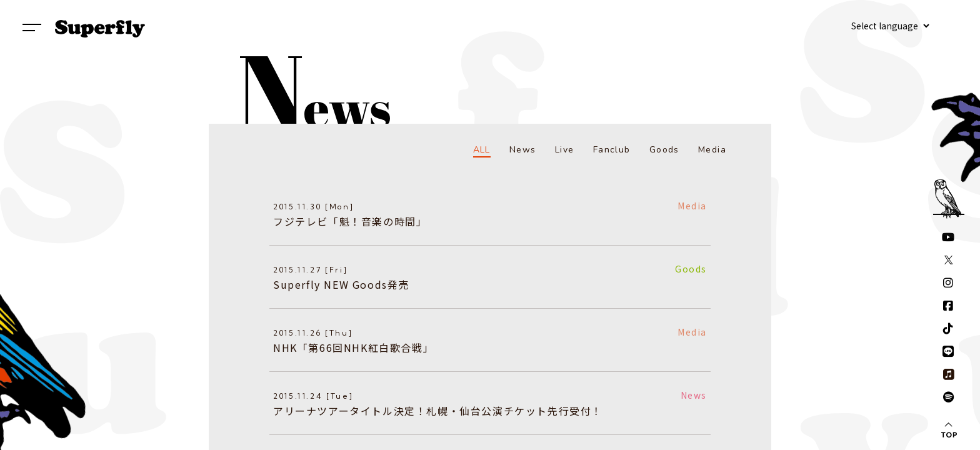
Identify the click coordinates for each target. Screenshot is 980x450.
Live (565, 150)
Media (712, 150)
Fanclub (612, 150)
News (523, 150)
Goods (664, 150)
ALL (482, 150)
